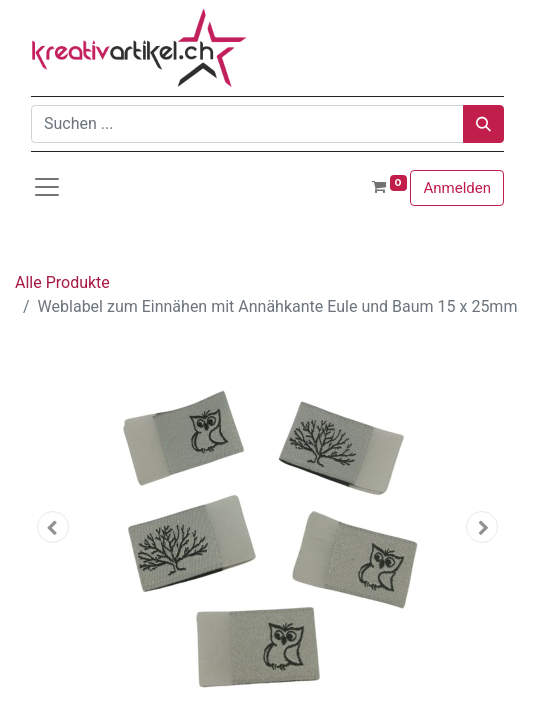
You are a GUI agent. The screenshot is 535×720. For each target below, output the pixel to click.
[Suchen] (483, 124)
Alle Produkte (62, 282)
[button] (53, 527)
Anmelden (457, 188)
